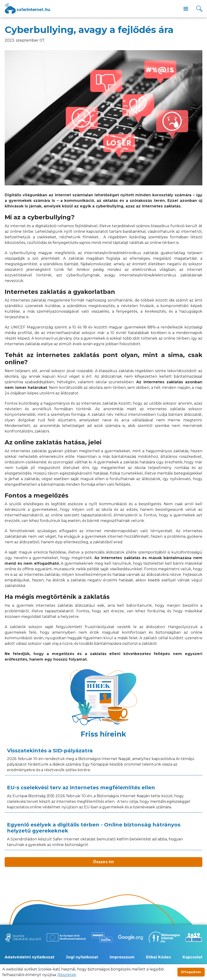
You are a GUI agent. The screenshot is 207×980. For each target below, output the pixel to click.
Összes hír (104, 862)
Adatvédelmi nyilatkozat (29, 957)
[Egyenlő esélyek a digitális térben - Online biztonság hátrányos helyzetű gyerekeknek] (103, 835)
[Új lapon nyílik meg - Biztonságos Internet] (164, 937)
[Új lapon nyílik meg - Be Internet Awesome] (131, 937)
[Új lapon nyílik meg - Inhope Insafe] (102, 937)
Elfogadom (191, 972)
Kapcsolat (192, 957)
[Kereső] (199, 9)
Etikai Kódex (158, 957)
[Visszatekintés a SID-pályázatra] (103, 760)
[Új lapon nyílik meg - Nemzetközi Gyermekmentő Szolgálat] (23, 937)
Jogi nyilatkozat (82, 957)
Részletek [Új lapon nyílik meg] (67, 975)
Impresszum (122, 957)
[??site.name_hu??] (27, 9)
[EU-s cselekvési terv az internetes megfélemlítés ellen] (103, 797)
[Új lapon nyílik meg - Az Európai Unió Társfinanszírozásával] (66, 937)
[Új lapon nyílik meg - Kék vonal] (194, 937)
